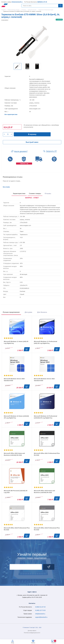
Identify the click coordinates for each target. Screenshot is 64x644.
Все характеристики (11, 114)
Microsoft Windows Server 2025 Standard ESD (14, 380)
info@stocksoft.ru (17, 2)
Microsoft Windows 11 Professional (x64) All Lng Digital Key (45, 342)
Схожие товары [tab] (35, 194)
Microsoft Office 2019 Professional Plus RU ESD (17, 529)
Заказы (33, 643)
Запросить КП (51, 151)
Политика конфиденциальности (32, 633)
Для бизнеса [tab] (42, 312)
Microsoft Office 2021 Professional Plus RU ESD (47, 454)
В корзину (32, 134)
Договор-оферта (32, 631)
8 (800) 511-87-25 (40, 607)
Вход (13, 643)
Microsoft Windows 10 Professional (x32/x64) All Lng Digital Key (45, 417)
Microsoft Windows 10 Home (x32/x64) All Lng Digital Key (16, 417)
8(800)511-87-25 (42, 2)
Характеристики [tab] (19, 194)
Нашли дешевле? (21, 151)
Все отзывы (6, 187)
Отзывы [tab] (48, 194)
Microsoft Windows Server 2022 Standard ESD (44, 380)
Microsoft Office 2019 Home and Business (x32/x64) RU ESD (44, 492)
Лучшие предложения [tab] (11, 312)
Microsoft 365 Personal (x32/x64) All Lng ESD (16, 492)
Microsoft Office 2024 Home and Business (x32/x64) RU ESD (14, 454)
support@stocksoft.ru (41, 617)
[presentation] (32, 198)
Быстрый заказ (32, 142)
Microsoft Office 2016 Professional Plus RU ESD (47, 529)
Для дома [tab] (28, 312)
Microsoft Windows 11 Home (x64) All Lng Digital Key (16, 342)
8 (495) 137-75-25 (40, 610)
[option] (18, 66)
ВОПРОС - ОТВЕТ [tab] (32, 198)
